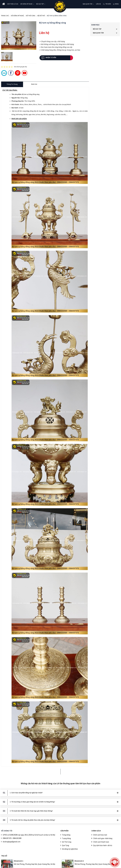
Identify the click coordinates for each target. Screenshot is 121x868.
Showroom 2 (79, 861)
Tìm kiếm (108, 4)
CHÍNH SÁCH (96, 831)
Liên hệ (98, 4)
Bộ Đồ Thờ (41, 16)
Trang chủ (5, 16)
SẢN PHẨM (64, 831)
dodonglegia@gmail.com (12, 842)
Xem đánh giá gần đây (21, 67)
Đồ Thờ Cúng (31, 16)
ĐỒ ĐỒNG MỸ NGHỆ (26, 4)
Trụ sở (4, 856)
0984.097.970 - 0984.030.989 (12, 839)
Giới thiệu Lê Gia (13, 4)
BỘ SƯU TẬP (40, 4)
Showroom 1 (19, 861)
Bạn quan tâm (88, 4)
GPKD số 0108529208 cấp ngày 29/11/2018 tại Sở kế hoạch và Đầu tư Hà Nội (29, 835)
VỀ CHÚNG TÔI (7, 831)
